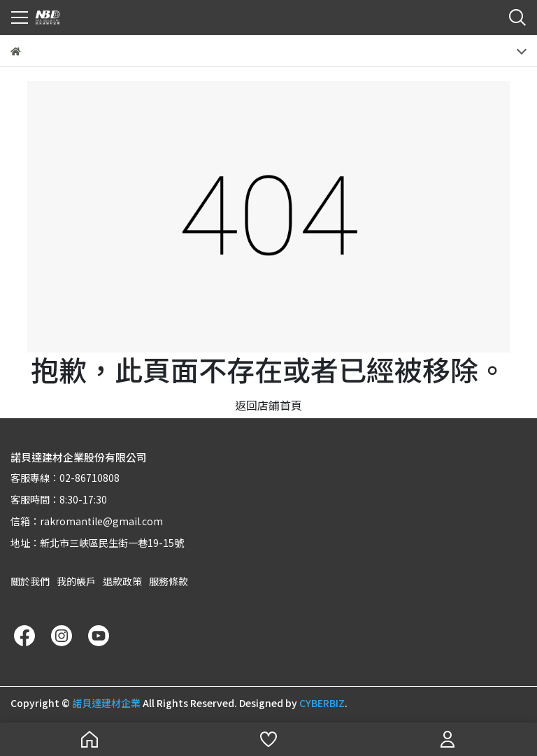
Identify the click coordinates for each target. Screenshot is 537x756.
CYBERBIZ (322, 703)
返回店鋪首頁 (268, 405)
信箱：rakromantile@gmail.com (87, 521)
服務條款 (169, 581)
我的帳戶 (76, 581)
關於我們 (30, 581)
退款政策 (122, 581)
